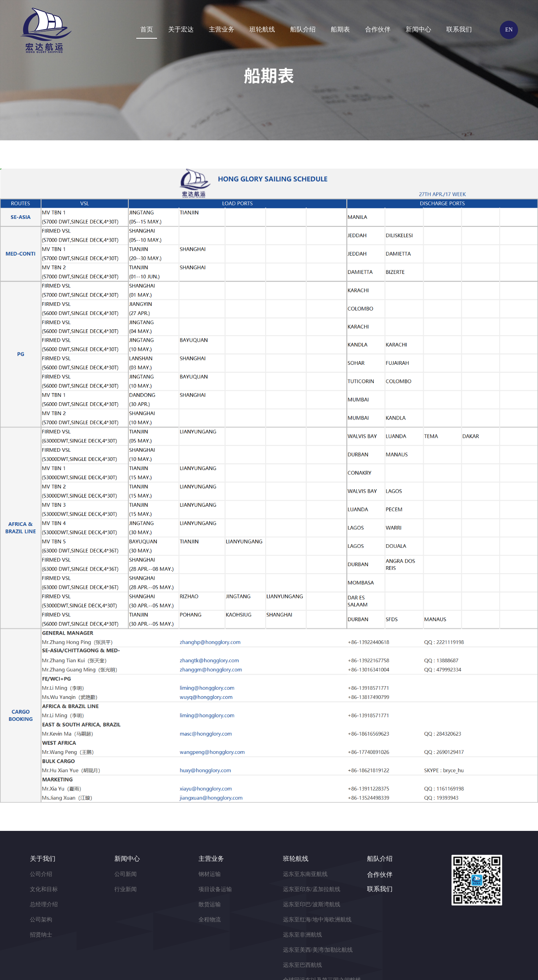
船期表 (340, 29)
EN (509, 30)
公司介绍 (41, 874)
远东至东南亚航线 (305, 874)
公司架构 (41, 920)
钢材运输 (210, 874)
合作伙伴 (378, 29)
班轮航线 (262, 29)
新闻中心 (418, 29)
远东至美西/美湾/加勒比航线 (318, 950)
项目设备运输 (215, 889)
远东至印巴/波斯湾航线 (312, 904)
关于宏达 (181, 29)
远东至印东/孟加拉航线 (312, 889)
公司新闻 (126, 874)
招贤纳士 (41, 935)
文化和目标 (44, 889)
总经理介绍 (44, 904)
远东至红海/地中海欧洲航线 (317, 920)
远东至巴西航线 (302, 965)
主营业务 (222, 29)
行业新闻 (126, 889)
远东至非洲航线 (302, 935)
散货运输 (210, 904)
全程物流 (210, 920)
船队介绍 (303, 29)
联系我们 (459, 29)
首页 (147, 29)
